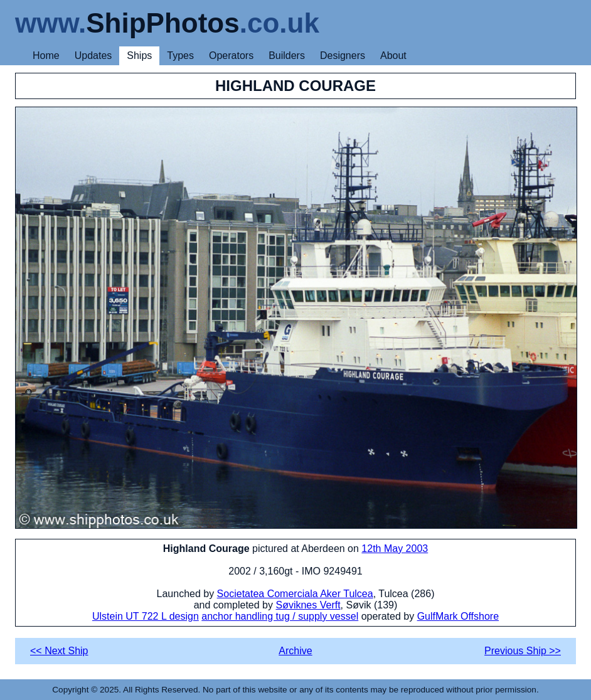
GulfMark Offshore (458, 616)
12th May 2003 (395, 549)
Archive (295, 651)
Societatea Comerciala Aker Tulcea (295, 594)
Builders (287, 56)
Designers (343, 56)
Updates (93, 56)
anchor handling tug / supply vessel (280, 616)
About (393, 56)
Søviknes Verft (308, 605)
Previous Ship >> (523, 651)
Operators (231, 56)
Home (46, 56)
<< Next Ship (59, 651)
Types (180, 56)
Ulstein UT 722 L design (146, 616)
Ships (139, 56)
